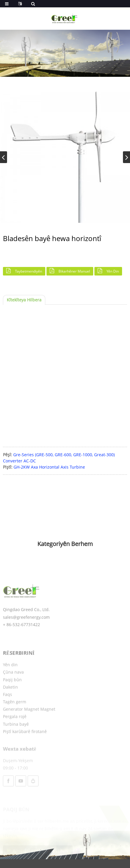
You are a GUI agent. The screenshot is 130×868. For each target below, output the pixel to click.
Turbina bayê (16, 738)
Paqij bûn (12, 694)
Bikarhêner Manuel (74, 271)
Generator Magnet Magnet (29, 723)
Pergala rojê (15, 731)
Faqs (7, 709)
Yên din (113, 271)
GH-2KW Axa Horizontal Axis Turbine (49, 467)
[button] (126, 157)
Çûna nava (13, 686)
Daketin (10, 701)
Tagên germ (15, 716)
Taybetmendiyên (29, 271)
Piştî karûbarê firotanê (25, 746)
